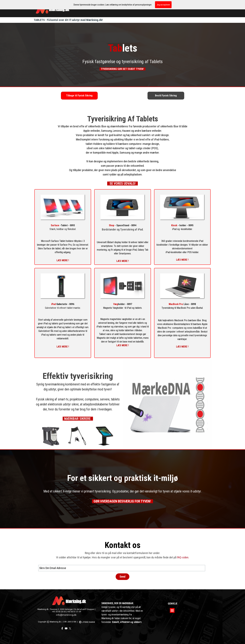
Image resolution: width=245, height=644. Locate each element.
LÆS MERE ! (123, 261)
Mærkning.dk (76, 602)
